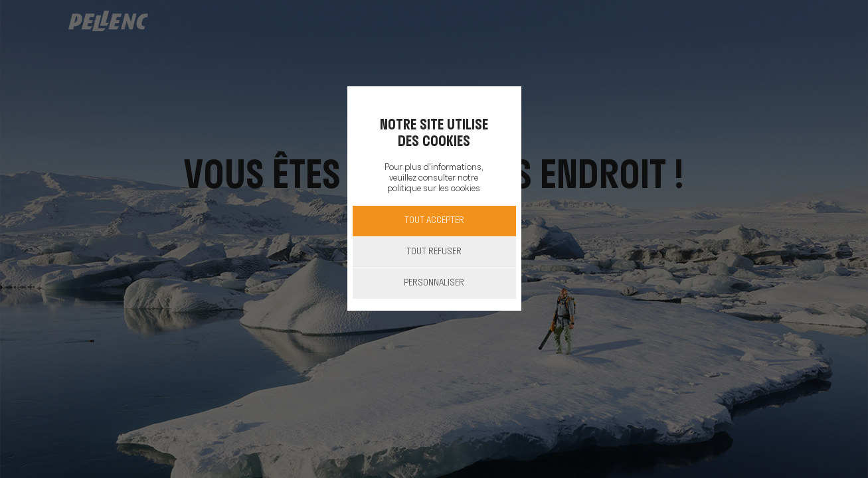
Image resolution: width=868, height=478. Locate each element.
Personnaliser (434, 283)
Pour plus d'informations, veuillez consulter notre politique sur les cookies (434, 178)
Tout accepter (434, 221)
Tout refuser (434, 252)
